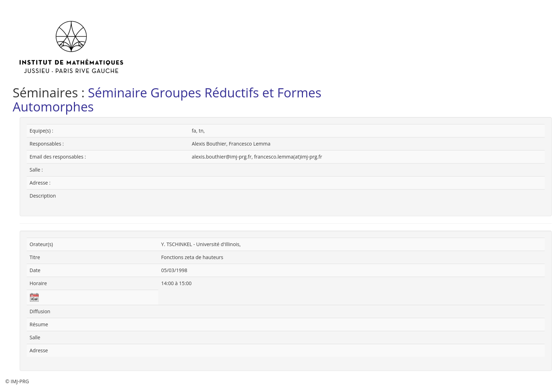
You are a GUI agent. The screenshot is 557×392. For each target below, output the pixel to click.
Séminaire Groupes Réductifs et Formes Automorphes (167, 100)
